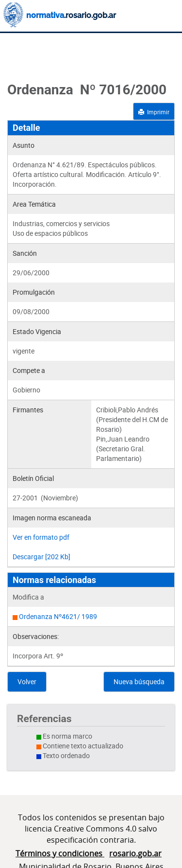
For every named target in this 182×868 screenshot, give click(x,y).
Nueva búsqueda (139, 682)
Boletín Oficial (33, 478)
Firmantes (28, 410)
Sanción (25, 253)
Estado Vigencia (37, 331)
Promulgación (34, 292)
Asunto (24, 145)
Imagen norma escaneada (52, 518)
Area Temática (34, 204)
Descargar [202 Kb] (41, 557)
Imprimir (154, 112)
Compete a (29, 370)
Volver (27, 682)
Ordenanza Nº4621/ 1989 (58, 616)
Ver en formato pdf (41, 537)
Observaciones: (36, 636)
